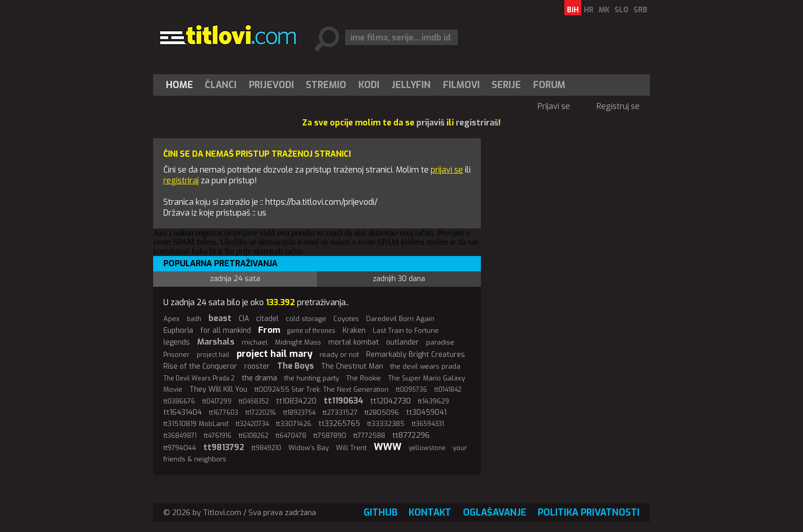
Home (179, 85)
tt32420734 (252, 424)
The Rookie (364, 378)
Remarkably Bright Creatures (416, 355)
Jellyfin (411, 85)
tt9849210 (266, 448)
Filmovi (461, 85)
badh (194, 319)
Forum (549, 85)
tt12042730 (390, 401)
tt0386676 (179, 401)
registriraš (477, 123)
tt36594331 (428, 424)
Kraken (354, 331)
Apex (172, 319)
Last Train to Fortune (406, 331)
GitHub (381, 513)
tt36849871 (180, 436)
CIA (244, 319)
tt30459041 (426, 412)
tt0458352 (254, 401)
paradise (440, 342)
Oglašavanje (495, 513)
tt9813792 (224, 447)
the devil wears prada (425, 366)
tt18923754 (299, 413)
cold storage (306, 319)
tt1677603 (224, 413)
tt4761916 (218, 436)
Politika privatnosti (589, 513)
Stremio (326, 85)
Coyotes (346, 319)
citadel (267, 319)
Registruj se (618, 106)
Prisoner (176, 355)
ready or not (339, 355)
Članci (221, 85)
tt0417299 (217, 401)
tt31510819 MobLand (196, 424)
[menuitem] (182, 85)
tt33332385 (386, 424)
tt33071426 (294, 424)
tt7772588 (369, 435)
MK (604, 10)
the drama (259, 378)
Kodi (369, 85)
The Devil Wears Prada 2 (199, 378)
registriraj (181, 180)
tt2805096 (382, 412)
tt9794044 (180, 448)
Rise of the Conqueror (200, 366)
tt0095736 (411, 390)
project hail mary (274, 354)
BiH (573, 10)
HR (589, 10)
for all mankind (226, 331)
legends (177, 342)
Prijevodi (271, 85)
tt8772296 (411, 435)
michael (255, 342)
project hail (213, 355)
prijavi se (447, 170)
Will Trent (351, 448)
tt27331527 (340, 412)
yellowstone (427, 448)
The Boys (295, 366)
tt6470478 (291, 436)
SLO (621, 10)
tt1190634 (343, 401)
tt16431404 (183, 412)
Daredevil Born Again (400, 319)
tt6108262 (253, 436)
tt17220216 (261, 413)
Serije (506, 85)
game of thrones (311, 331)
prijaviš (430, 123)
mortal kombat (354, 342)
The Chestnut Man (352, 366)
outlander (403, 342)
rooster (257, 366)
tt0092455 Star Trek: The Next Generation (322, 389)
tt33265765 (339, 424)
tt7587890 (330, 435)
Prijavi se (554, 106)
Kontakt (430, 513)
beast (220, 318)
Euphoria (178, 330)
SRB (640, 10)
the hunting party (312, 378)
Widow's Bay (309, 448)
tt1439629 (434, 401)
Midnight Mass (298, 342)
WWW (388, 447)
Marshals (216, 342)
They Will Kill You (218, 389)
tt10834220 (296, 401)
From (269, 330)
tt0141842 (448, 390)
